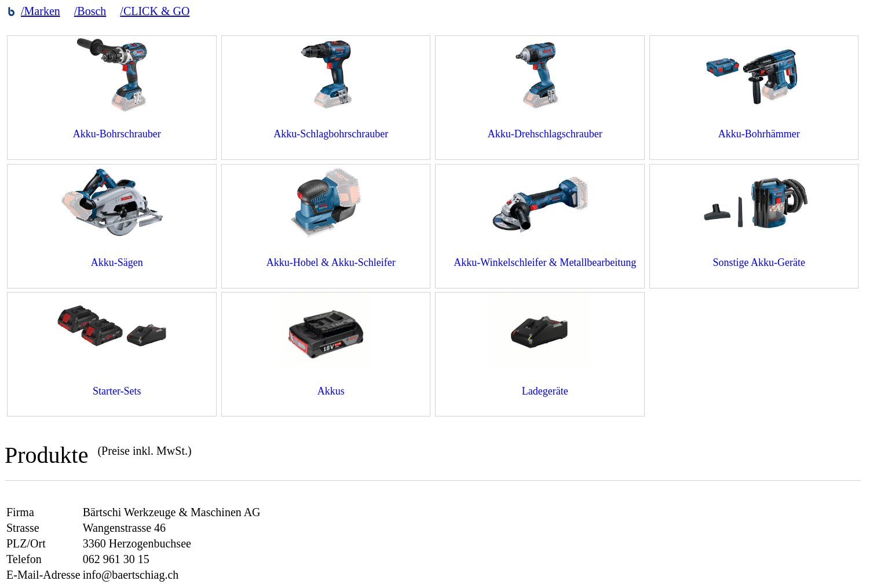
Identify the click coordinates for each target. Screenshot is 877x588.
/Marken (41, 11)
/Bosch (90, 11)
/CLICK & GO (155, 11)
